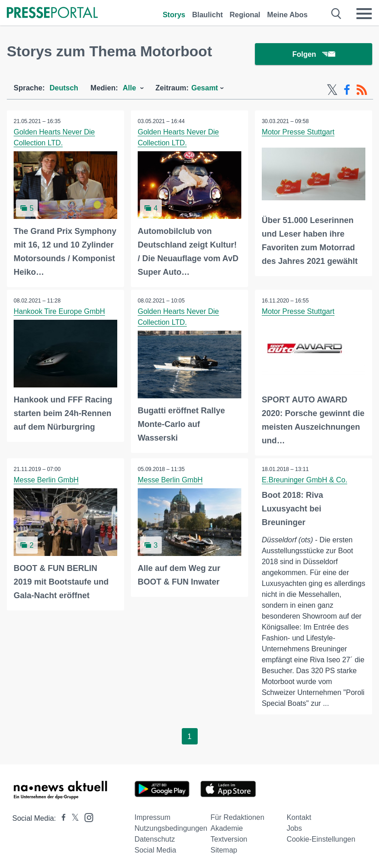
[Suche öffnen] (337, 14)
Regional (245, 15)
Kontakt (299, 818)
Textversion (229, 840)
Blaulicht (208, 15)
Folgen (313, 54)
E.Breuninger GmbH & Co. (305, 480)
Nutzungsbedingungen (171, 829)
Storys (174, 15)
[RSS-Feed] (362, 90)
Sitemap (224, 851)
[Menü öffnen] (364, 14)
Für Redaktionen (237, 818)
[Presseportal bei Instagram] (86, 817)
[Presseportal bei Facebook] (61, 819)
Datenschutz (155, 840)
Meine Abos (287, 15)
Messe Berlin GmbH (46, 480)
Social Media (155, 851)
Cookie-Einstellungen (321, 840)
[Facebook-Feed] (347, 90)
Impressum (152, 818)
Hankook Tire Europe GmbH (59, 311)
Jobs (294, 829)
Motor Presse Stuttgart (298, 132)
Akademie (227, 829)
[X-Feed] (332, 90)
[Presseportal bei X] (72, 819)
